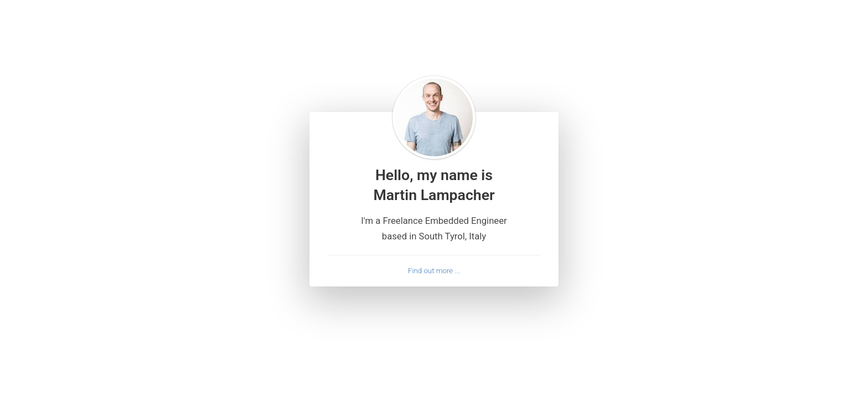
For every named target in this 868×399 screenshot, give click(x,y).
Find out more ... (434, 271)
